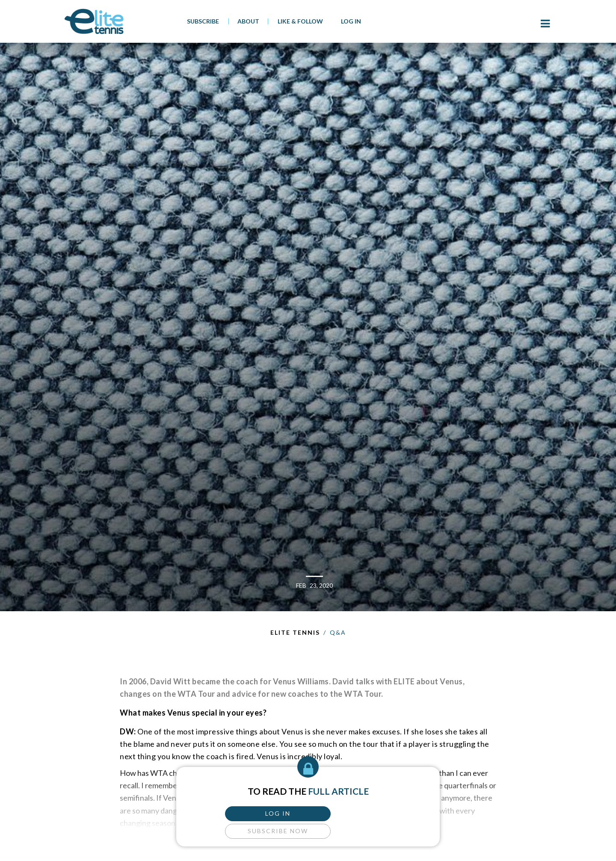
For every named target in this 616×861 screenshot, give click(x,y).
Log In (351, 21)
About (248, 21)
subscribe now (352, 812)
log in (264, 812)
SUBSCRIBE (203, 21)
